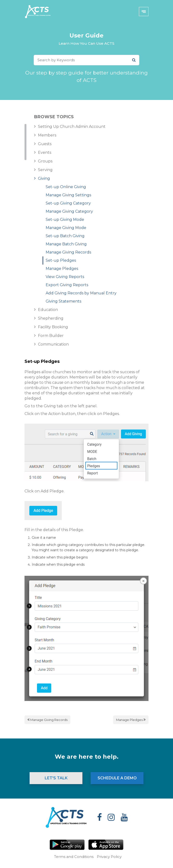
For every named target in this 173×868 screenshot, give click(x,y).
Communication (53, 344)
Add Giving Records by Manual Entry (81, 293)
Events (45, 152)
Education (48, 310)
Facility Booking (53, 327)
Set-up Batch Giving (65, 236)
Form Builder (51, 336)
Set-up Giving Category (68, 203)
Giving (44, 178)
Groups (45, 161)
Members (47, 135)
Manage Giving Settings (68, 195)
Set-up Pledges (61, 260)
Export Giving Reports (67, 285)
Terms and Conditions (74, 857)
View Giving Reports (65, 277)
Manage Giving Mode (66, 228)
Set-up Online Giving (66, 187)
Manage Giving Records (68, 252)
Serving (45, 170)
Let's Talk (56, 778)
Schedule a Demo (117, 778)
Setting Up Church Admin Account (72, 127)
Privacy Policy (109, 857)
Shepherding (51, 318)
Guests (45, 144)
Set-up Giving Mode (65, 220)
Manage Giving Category (69, 211)
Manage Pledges (62, 269)
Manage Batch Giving (66, 244)
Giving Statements (63, 301)
